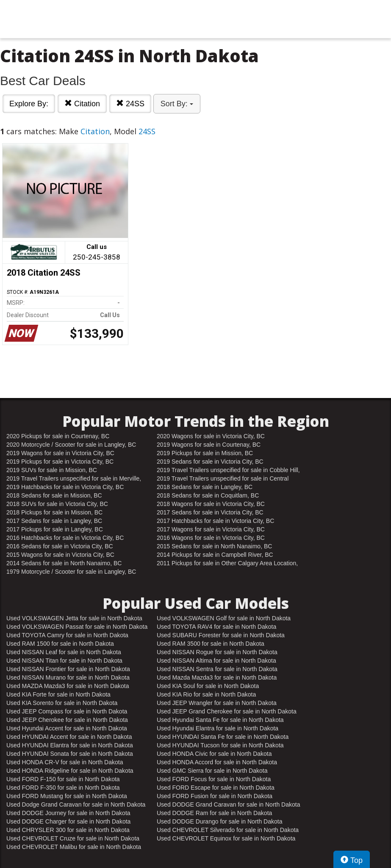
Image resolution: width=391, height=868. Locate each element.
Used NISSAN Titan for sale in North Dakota (64, 661)
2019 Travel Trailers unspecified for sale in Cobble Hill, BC (228, 470)
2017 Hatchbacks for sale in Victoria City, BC (215, 521)
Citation (82, 104)
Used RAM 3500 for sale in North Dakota (211, 644)
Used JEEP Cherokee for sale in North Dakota (67, 720)
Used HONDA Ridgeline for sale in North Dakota (70, 771)
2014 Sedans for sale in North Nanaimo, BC (64, 563)
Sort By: (177, 104)
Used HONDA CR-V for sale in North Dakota (65, 762)
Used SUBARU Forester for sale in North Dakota (221, 635)
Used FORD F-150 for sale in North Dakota (63, 779)
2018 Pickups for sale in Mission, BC (54, 512)
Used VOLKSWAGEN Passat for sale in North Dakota (77, 627)
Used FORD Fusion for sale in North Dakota (215, 796)
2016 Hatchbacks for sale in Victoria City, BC (65, 538)
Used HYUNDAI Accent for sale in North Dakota (69, 737)
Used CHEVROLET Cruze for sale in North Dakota (73, 838)
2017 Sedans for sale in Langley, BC (54, 521)
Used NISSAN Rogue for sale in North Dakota (217, 652)
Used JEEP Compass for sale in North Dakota (67, 711)
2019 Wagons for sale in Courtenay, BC (209, 445)
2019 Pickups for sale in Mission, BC (205, 453)
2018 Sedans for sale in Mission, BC (54, 495)
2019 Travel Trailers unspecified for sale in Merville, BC (74, 479)
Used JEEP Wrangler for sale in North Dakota (217, 703)
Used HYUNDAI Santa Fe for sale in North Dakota (223, 737)
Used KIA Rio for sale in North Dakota (206, 694)
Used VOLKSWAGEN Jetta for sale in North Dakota (74, 618)
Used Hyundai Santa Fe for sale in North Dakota (220, 720)
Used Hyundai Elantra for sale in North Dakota (218, 728)
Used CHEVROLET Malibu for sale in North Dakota (74, 847)
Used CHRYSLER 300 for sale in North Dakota (68, 830)
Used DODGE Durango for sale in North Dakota (219, 821)
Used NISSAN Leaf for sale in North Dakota (64, 652)
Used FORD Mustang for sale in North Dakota (67, 796)
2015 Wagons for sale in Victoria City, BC (60, 555)
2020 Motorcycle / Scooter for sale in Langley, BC (71, 445)
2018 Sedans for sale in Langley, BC (205, 487)
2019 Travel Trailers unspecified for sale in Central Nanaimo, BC (223, 479)
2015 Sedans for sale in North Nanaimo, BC (214, 546)
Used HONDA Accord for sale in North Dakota (217, 762)
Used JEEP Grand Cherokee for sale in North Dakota (227, 711)
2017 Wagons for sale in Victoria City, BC (211, 529)
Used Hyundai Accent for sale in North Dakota (67, 728)
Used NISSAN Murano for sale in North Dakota (68, 677)
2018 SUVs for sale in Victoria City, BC (57, 504)
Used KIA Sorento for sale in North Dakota (62, 703)
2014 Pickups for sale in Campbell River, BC (215, 555)
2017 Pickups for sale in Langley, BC (55, 529)
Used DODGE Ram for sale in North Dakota (214, 813)
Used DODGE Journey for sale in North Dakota (68, 813)
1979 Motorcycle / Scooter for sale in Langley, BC (71, 572)
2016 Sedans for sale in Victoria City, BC (60, 546)
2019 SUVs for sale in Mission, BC (52, 470)
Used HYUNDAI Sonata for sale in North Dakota (70, 754)
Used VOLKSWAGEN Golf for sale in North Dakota (224, 618)
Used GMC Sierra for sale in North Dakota (212, 771)
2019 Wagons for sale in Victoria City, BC (60, 453)
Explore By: (29, 104)
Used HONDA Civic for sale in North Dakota (214, 754)
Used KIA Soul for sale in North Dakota (208, 686)
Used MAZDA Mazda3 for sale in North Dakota (68, 686)
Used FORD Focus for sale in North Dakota (214, 779)
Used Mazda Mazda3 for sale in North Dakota (217, 677)
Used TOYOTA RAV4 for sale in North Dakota (216, 627)
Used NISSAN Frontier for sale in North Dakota (68, 669)
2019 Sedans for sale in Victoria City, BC (210, 462)
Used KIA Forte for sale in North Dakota (58, 694)
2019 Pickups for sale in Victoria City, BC (60, 462)
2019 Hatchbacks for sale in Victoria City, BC (65, 487)
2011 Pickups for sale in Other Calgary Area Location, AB (227, 564)
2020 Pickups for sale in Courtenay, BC (58, 436)
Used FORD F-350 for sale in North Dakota (63, 788)
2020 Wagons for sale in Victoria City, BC (211, 436)
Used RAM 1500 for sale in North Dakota (60, 644)
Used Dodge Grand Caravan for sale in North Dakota (76, 804)
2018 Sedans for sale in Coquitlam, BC (208, 495)
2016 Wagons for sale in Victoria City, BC (211, 538)
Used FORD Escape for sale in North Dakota (216, 788)
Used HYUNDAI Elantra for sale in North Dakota (70, 745)
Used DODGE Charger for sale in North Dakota (68, 821)
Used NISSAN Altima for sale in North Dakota (216, 661)
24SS (130, 104)
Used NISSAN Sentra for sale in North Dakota (217, 669)
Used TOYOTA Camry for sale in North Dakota (67, 635)
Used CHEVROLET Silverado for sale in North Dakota (228, 830)
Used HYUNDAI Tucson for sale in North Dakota (220, 745)
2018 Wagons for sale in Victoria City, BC (211, 504)
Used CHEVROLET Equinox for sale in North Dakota (226, 838)
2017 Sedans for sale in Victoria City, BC (210, 512)
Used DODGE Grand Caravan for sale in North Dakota (228, 804)
